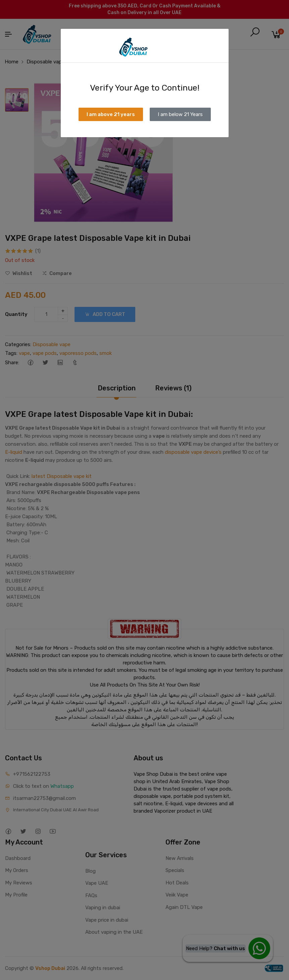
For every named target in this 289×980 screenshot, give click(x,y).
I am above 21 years (111, 114)
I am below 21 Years (180, 114)
